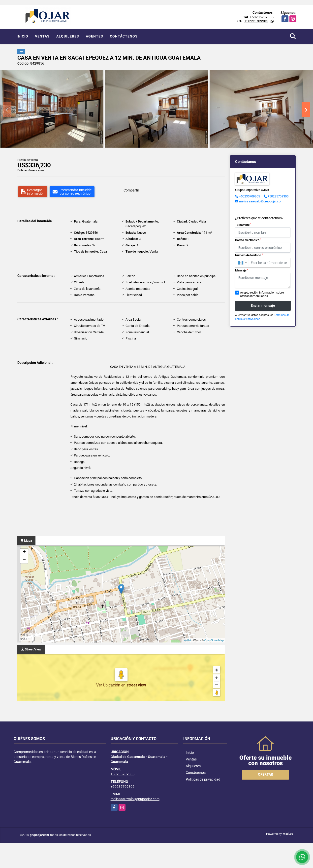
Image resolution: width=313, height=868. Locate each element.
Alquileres (68, 36)
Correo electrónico (248, 240)
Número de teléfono (249, 255)
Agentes (94, 36)
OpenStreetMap (214, 640)
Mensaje (242, 270)
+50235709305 (262, 17)
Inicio (22, 36)
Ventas (42, 36)
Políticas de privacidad (203, 779)
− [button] (24, 560)
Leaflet (187, 640)
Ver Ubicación (109, 685)
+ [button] (24, 552)
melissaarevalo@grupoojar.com (261, 201)
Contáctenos (124, 36)
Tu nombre (243, 225)
